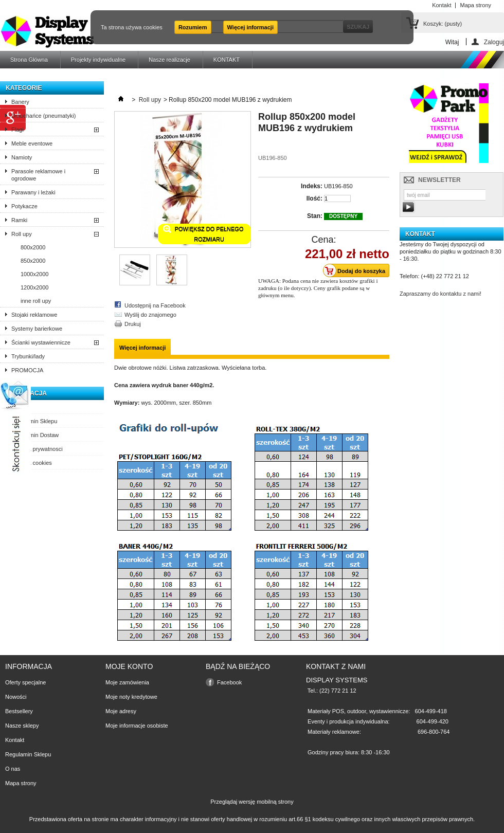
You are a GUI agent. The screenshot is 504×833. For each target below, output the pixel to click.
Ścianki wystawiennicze (41, 342)
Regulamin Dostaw (35, 435)
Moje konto (129, 666)
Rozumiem (193, 27)
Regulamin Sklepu (34, 421)
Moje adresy (121, 711)
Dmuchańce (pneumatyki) (43, 116)
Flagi (17, 130)
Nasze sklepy (22, 726)
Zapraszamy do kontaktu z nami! (440, 294)
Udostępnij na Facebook (155, 305)
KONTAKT (227, 60)
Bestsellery (19, 711)
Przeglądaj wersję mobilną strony (252, 802)
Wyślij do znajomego (150, 315)
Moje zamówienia (127, 682)
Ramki (19, 220)
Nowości (16, 697)
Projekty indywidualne (98, 60)
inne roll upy (36, 301)
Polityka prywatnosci (37, 449)
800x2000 (33, 247)
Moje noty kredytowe (131, 697)
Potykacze (24, 206)
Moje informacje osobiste (137, 726)
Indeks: (312, 186)
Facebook (229, 682)
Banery (20, 102)
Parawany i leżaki (33, 192)
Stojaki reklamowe (34, 315)
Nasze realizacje (169, 60)
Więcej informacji (250, 27)
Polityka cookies (32, 463)
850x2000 (33, 261)
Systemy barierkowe (37, 329)
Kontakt (15, 740)
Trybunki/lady (28, 356)
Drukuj (133, 324)
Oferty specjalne (25, 682)
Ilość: (314, 198)
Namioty (22, 157)
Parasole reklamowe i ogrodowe (38, 175)
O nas (19, 407)
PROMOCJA (27, 370)
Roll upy (22, 234)
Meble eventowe (32, 143)
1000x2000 (34, 274)
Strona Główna (29, 60)
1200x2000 (34, 287)
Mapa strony (21, 783)
